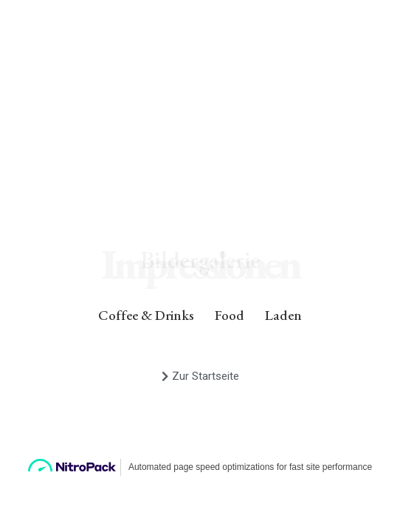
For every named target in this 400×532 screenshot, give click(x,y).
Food (230, 315)
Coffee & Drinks (146, 315)
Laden (283, 315)
